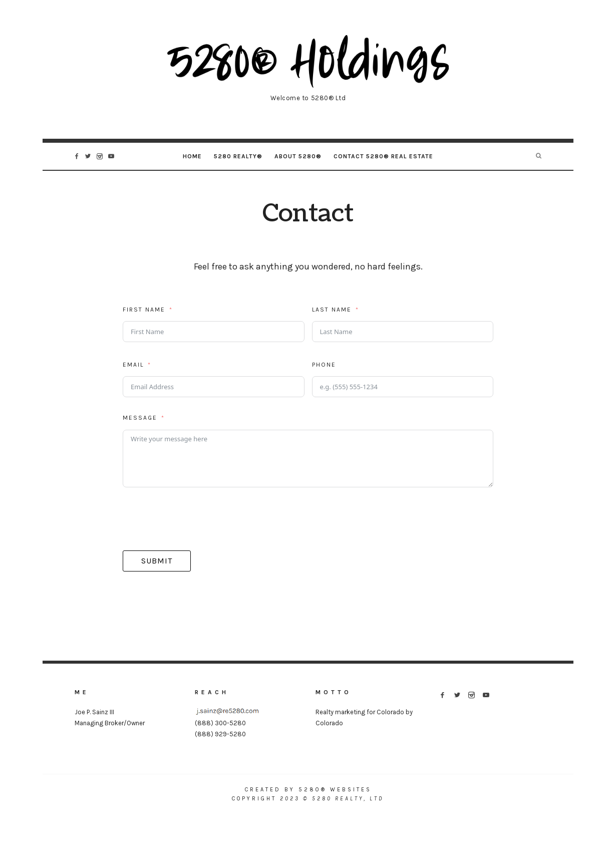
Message (140, 418)
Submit (157, 561)
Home (192, 156)
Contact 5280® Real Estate (383, 156)
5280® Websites (335, 790)
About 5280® (298, 156)
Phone (324, 365)
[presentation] (199, 519)
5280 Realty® (238, 156)
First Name (144, 310)
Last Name (332, 310)
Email (133, 365)
